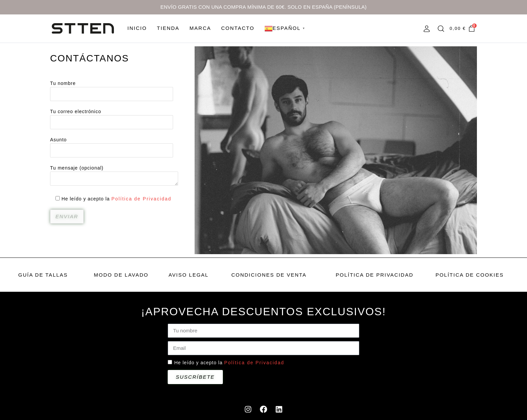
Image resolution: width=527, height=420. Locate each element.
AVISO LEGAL (188, 275)
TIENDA (168, 28)
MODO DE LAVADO (121, 275)
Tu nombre (112, 89)
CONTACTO (238, 28)
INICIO (137, 28)
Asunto (112, 145)
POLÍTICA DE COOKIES (470, 275)
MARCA (200, 28)
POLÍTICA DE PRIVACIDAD (375, 275)
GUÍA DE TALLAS (43, 275)
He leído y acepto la (229, 363)
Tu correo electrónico (112, 117)
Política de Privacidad (142, 199)
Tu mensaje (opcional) (114, 176)
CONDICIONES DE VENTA (269, 275)
